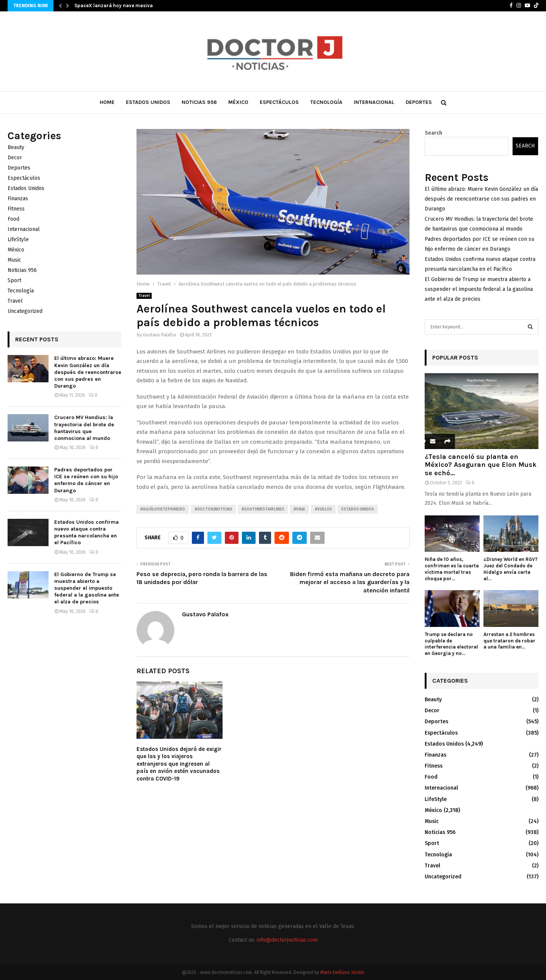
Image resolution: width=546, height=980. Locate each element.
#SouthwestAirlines (263, 509)
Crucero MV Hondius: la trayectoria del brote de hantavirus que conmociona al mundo (84, 428)
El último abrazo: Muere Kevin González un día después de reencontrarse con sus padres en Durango (88, 372)
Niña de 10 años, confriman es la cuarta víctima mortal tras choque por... (452, 569)
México (238, 102)
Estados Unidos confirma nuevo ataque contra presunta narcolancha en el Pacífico (86, 532)
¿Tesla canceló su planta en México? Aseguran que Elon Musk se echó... (481, 465)
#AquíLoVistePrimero (163, 509)
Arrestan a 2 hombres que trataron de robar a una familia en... (509, 641)
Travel (144, 296)
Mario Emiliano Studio (342, 972)
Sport (14, 280)
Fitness (16, 209)
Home (107, 102)
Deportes (419, 102)
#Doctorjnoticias (213, 509)
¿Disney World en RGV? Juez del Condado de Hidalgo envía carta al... (511, 569)
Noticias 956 (199, 102)
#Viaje (299, 509)
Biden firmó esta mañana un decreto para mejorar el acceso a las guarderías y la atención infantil (350, 582)
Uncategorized (25, 311)
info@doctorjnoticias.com (287, 940)
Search (433, 133)
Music (14, 260)
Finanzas (18, 199)
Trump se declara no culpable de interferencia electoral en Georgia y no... (451, 644)
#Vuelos (323, 509)
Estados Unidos (148, 102)
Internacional (374, 102)
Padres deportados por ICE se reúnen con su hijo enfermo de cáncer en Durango (86, 480)
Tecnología (326, 102)
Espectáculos (279, 102)
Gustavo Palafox (160, 335)
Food (13, 219)
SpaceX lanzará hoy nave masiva (114, 5)
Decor (15, 158)
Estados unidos (358, 509)
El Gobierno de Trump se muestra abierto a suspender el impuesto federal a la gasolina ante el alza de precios (87, 588)
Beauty (16, 147)
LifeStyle (18, 240)
